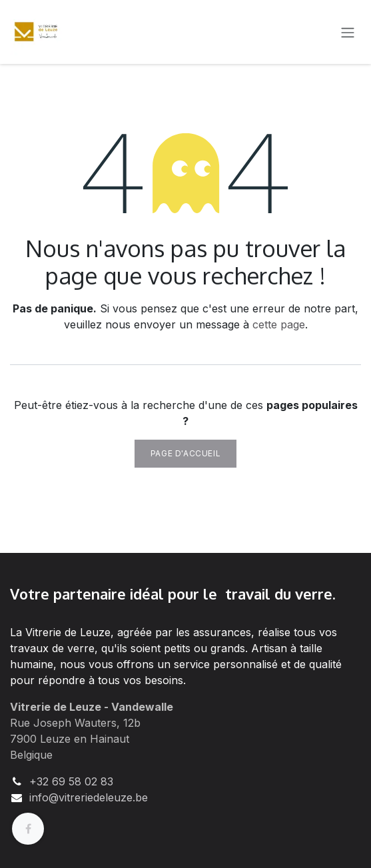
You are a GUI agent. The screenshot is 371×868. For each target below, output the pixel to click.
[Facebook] (28, 829)
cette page (279, 324)
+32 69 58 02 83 (71, 781)
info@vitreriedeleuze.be (89, 797)
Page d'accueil (185, 453)
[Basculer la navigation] (348, 32)
